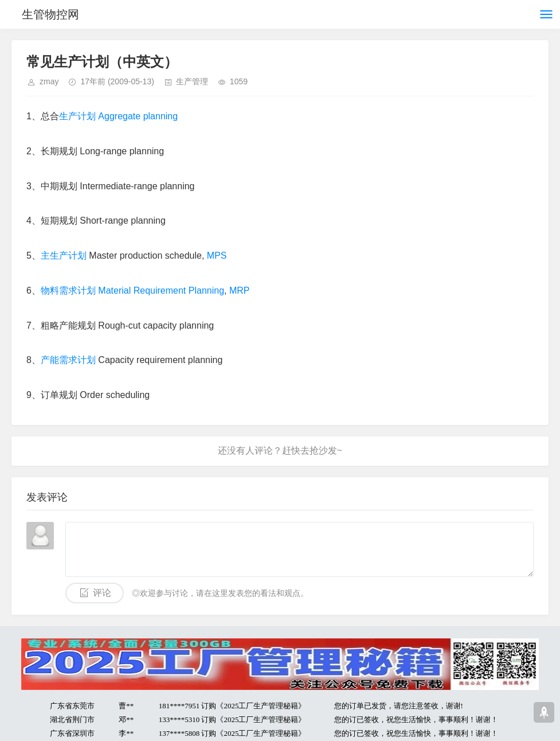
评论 (102, 593)
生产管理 (192, 81)
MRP (240, 290)
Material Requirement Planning (161, 290)
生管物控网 (50, 14)
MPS (217, 256)
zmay (49, 81)
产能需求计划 (68, 360)
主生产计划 (64, 256)
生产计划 (77, 116)
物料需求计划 (68, 290)
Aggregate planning (138, 116)
